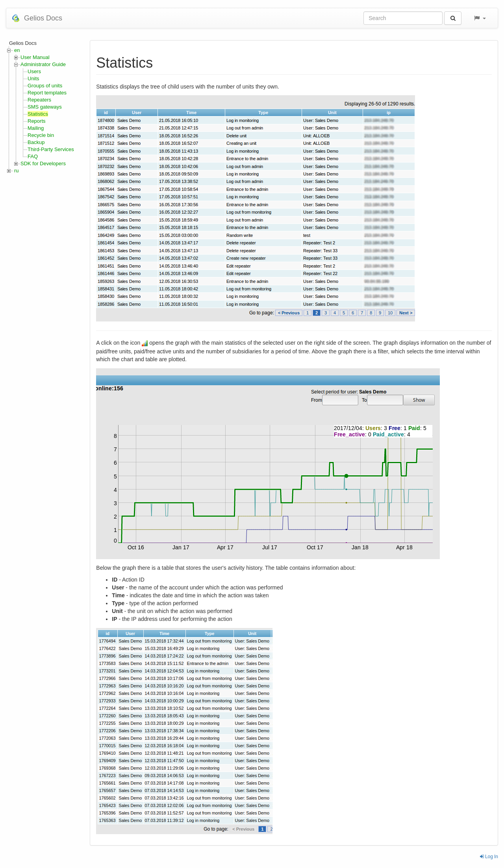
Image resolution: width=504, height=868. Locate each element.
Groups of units (45, 86)
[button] (480, 18)
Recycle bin (41, 135)
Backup (36, 142)
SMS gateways (45, 107)
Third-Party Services (51, 149)
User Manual (35, 57)
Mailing (36, 128)
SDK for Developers (43, 163)
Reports (37, 121)
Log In (489, 857)
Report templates (47, 93)
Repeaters (39, 100)
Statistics (38, 114)
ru (17, 171)
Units (33, 78)
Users (34, 71)
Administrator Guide (43, 64)
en (17, 50)
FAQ (33, 156)
